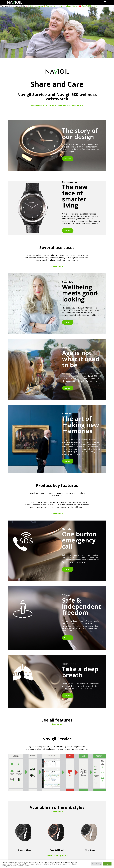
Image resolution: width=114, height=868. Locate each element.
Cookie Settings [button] (96, 864)
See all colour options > (57, 855)
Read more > (77, 106)
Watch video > (37, 106)
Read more (68, 159)
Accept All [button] (107, 864)
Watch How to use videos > (58, 106)
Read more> (57, 724)
